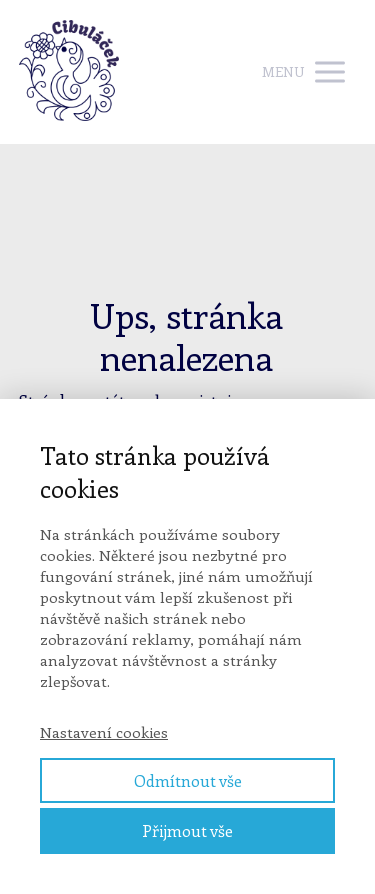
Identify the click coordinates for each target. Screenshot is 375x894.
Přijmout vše (187, 830)
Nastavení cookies (104, 732)
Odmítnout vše (188, 780)
